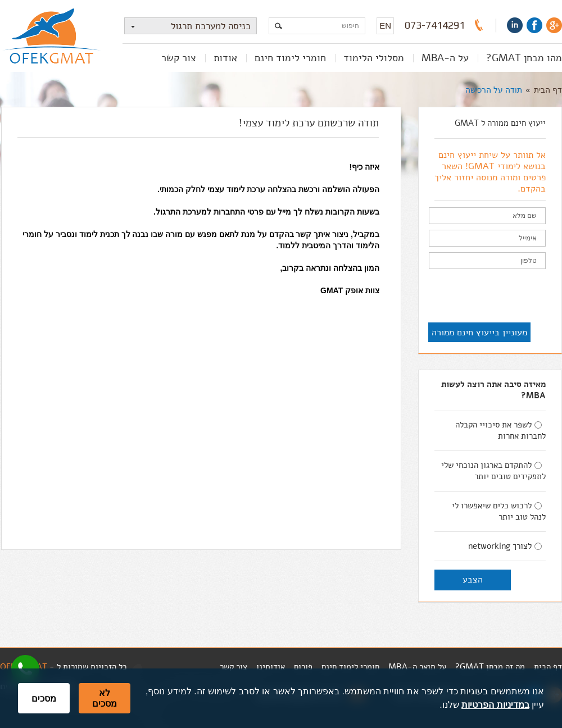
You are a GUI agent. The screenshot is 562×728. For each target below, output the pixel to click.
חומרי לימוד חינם (290, 58)
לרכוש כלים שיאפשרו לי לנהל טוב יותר (499, 511)
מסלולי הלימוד (374, 58)
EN (385, 26)
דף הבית (548, 90)
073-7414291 (435, 25)
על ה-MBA (445, 58)
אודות (225, 58)
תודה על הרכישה (494, 90)
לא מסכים (105, 698)
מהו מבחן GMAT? (524, 58)
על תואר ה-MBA (417, 667)
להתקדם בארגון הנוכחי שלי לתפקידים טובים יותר (493, 471)
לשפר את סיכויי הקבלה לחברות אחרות (500, 430)
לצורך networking (505, 546)
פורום (303, 667)
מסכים (44, 699)
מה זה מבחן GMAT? (490, 667)
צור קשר (179, 58)
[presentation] (460, 297)
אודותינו (271, 667)
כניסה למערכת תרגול (188, 26)
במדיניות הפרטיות (495, 705)
